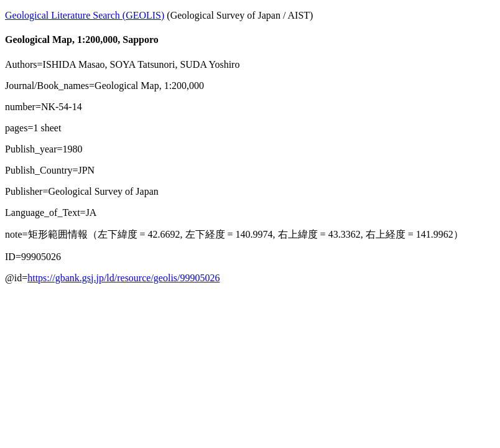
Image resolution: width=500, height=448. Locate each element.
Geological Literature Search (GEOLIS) (85, 15)
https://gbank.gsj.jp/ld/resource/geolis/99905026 (123, 278)
